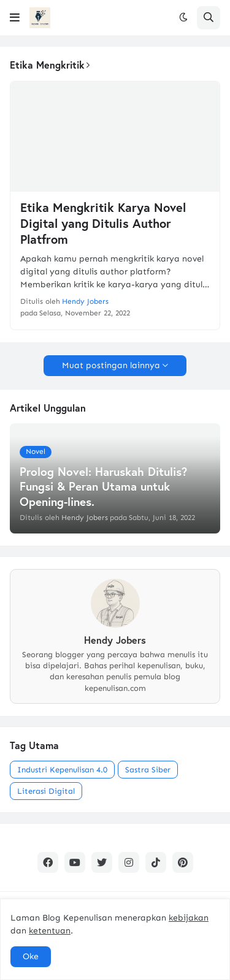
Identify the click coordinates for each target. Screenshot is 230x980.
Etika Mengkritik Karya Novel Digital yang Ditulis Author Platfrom (103, 224)
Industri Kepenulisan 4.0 (62, 770)
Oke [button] (31, 956)
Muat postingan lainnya (111, 365)
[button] (15, 18)
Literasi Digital (46, 791)
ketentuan (50, 931)
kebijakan (189, 918)
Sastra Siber (148, 770)
